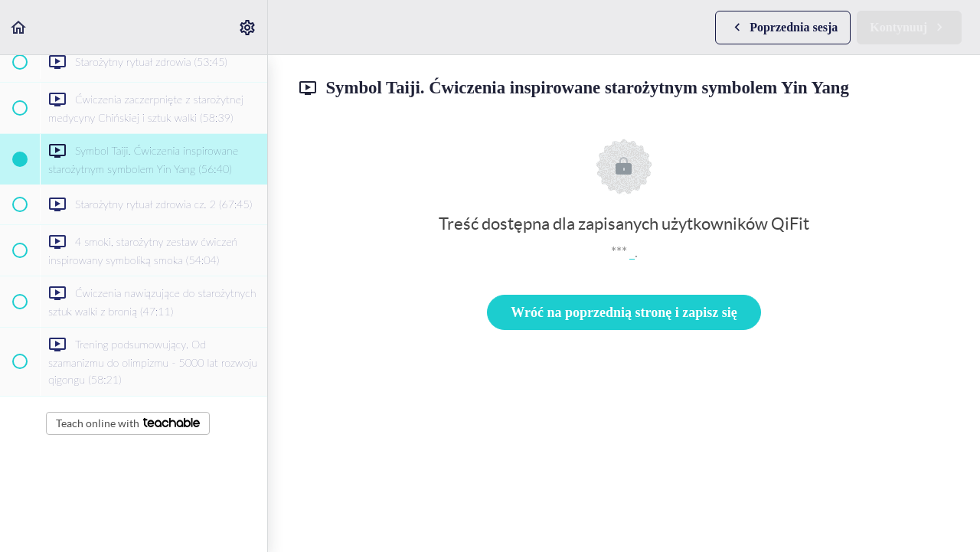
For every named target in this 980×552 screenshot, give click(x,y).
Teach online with (128, 423)
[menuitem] (248, 27)
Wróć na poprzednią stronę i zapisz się (624, 312)
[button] (19, 27)
